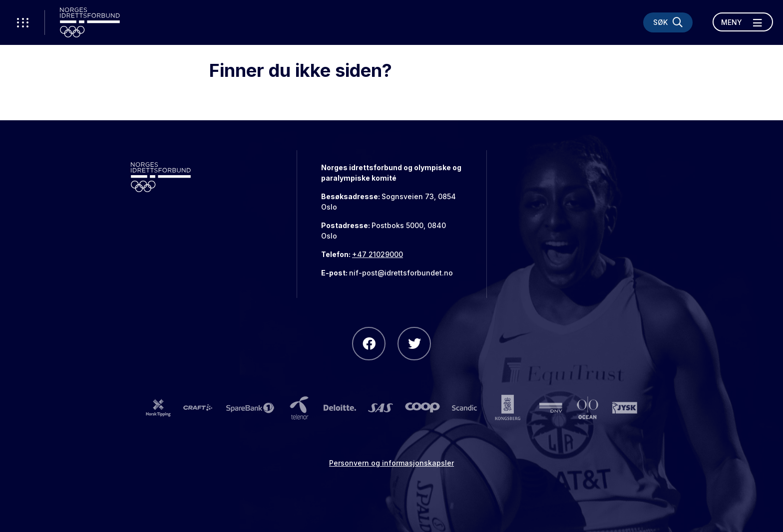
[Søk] (668, 22)
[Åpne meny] (743, 22)
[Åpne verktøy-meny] (22, 22)
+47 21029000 (378, 254)
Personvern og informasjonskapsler (391, 463)
